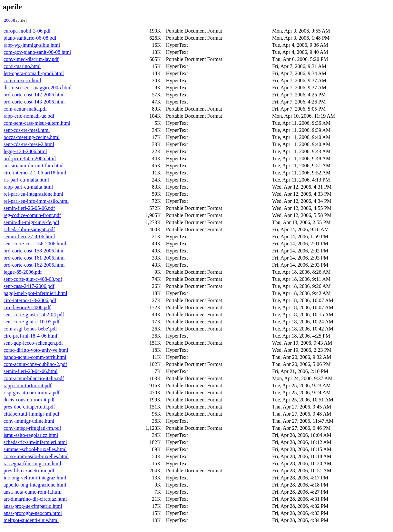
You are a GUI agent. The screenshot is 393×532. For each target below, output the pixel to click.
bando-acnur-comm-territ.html (35, 357)
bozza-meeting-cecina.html (32, 137)
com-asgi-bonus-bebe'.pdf (30, 329)
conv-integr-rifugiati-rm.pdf (32, 428)
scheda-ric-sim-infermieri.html (35, 442)
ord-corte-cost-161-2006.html (34, 258)
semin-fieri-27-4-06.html (29, 236)
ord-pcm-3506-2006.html (30, 158)
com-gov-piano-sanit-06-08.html (37, 52)
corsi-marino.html (22, 66)
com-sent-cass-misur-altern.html (37, 123)
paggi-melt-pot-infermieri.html (35, 293)
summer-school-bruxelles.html (35, 449)
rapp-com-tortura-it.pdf (28, 385)
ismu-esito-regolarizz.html (31, 435)
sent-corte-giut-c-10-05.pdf (32, 322)
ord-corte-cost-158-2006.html (34, 251)
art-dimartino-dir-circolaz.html (35, 499)
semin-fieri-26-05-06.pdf (29, 208)
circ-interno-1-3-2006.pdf (30, 300)
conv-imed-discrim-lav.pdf (31, 59)
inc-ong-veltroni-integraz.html (35, 478)
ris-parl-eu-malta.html (26, 180)
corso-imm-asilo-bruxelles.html (36, 456)
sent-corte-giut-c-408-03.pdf (33, 279)
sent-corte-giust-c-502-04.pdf (34, 315)
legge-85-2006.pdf (23, 272)
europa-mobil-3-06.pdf (27, 31)
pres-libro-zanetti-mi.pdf (29, 471)
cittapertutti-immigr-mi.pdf (31, 414)
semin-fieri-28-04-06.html (31, 371)
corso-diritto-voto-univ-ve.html (36, 350)
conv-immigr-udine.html (29, 421)
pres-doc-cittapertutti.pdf (29, 407)
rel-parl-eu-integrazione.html (33, 194)
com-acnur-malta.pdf (25, 109)
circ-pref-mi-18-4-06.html (30, 336)
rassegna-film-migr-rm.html (32, 463)
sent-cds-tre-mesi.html (27, 130)
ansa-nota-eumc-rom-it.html (33, 492)
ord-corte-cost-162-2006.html (34, 265)
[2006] (8, 20)
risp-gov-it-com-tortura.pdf (32, 393)
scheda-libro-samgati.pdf (29, 229)
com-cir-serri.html (22, 80)
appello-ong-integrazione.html (35, 485)
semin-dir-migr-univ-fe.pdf (31, 222)
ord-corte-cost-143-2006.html (34, 102)
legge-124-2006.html (25, 151)
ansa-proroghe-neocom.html (33, 513)
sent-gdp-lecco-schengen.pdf (33, 343)
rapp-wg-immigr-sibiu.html (32, 45)
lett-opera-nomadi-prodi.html (34, 73)
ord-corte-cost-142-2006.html (34, 95)
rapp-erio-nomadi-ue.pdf (29, 116)
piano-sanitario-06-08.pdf (30, 38)
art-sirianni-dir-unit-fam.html (34, 166)
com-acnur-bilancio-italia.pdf (34, 378)
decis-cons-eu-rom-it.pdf (29, 400)
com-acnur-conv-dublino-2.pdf (35, 364)
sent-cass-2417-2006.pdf (29, 286)
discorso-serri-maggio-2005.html (38, 88)
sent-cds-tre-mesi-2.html (29, 144)
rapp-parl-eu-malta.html (28, 187)
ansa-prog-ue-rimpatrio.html (33, 506)
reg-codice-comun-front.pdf (32, 215)
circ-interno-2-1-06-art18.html (35, 173)
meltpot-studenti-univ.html (31, 520)
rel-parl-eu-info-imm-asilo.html (36, 201)
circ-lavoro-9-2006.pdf (27, 307)
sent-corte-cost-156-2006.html (35, 244)
